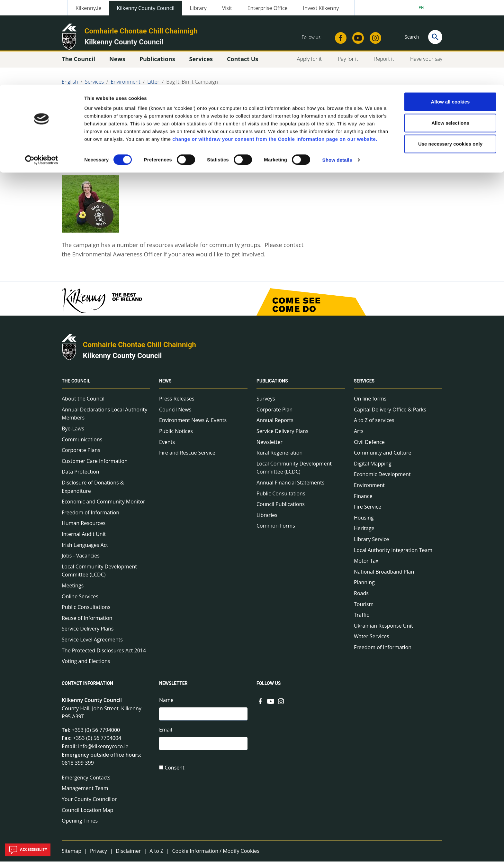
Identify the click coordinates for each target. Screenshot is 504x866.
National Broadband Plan (384, 576)
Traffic (361, 619)
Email (166, 735)
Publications (272, 385)
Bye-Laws (73, 433)
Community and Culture (382, 457)
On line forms (370, 403)
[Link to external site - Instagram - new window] (281, 705)
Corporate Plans (81, 455)
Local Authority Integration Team (393, 554)
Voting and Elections (86, 666)
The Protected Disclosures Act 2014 (104, 655)
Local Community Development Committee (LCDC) (99, 575)
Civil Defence (369, 447)
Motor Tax (366, 565)
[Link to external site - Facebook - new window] (260, 705)
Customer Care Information (95, 465)
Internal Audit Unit (84, 539)
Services (364, 385)
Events (167, 447)
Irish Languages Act (85, 549)
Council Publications (281, 509)
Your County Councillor (89, 804)
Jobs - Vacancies (81, 560)
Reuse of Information (87, 622)
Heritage (364, 533)
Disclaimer (128, 855)
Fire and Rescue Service (187, 457)
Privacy (99, 855)
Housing (364, 522)
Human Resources (84, 528)
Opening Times (80, 825)
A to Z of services (374, 425)
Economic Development (382, 479)
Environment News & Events (193, 425)
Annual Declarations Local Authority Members (104, 418)
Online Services (80, 601)
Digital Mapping (373, 468)
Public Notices (176, 436)
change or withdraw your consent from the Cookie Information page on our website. (275, 54)
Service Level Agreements (92, 644)
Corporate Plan (274, 414)
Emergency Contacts (86, 782)
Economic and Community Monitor (104, 506)
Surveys (266, 403)
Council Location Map (87, 814)
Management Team (85, 793)
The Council (76, 385)
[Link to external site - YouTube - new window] (271, 705)
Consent (175, 774)
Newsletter (270, 447)
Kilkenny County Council (122, 360)
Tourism (364, 608)
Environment (369, 490)
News (165, 385)
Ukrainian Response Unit (383, 630)
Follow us (269, 688)
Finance (363, 500)
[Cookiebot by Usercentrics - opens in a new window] (42, 75)
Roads (361, 598)
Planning (364, 587)
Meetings (73, 590)
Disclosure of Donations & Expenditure (93, 491)
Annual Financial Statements (290, 487)
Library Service (371, 544)
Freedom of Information (90, 517)
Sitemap (72, 855)
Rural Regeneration (279, 457)
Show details (337, 75)
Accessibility (28, 850)
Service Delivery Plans (88, 633)
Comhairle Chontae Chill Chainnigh (139, 349)
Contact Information (87, 688)
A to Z (156, 855)
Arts (359, 436)
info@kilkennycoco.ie (103, 751)
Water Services (372, 641)
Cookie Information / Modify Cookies (216, 855)
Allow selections (450, 38)
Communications (82, 444)
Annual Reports (275, 425)
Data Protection (81, 476)
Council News (175, 414)
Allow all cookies (450, 17)
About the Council (83, 403)
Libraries (267, 520)
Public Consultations (86, 612)
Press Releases (177, 403)
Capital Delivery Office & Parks (390, 414)
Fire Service (368, 511)
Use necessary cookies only (450, 59)
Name (166, 705)
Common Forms (276, 530)
